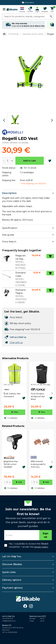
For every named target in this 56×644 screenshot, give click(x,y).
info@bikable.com (9, 621)
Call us (13, 337)
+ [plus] (10, 482)
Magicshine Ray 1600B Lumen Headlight (11, 464)
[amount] (7, 482)
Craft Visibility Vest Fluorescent (12, 395)
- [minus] (5, 482)
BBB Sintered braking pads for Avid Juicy (38, 464)
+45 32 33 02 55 (8, 619)
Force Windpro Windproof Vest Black (38, 396)
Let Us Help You (12, 556)
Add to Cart (29, 161)
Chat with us (16, 342)
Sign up (45, 535)
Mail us (22, 337)
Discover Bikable (12, 564)
